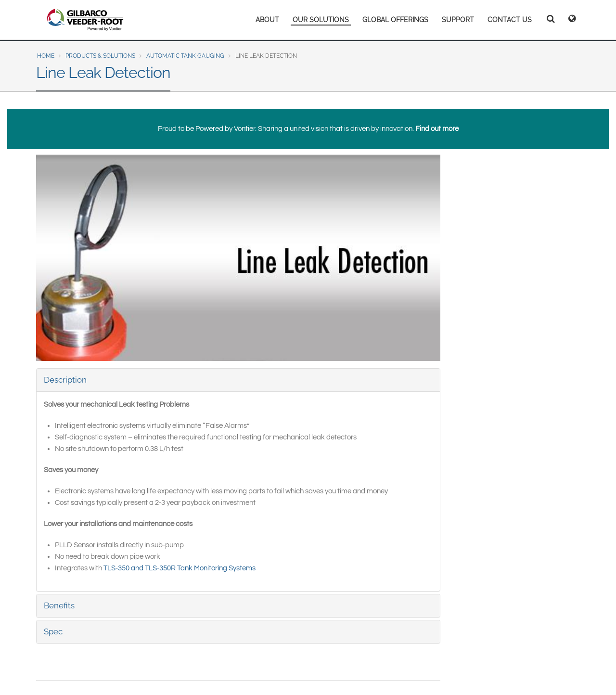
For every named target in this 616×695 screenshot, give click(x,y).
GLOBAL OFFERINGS (395, 20)
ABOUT (267, 20)
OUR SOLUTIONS (321, 20)
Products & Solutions (100, 56)
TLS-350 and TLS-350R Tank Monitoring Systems (180, 568)
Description (65, 380)
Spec (53, 631)
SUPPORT (458, 20)
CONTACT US (510, 20)
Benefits (59, 605)
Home (46, 56)
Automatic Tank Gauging (185, 56)
